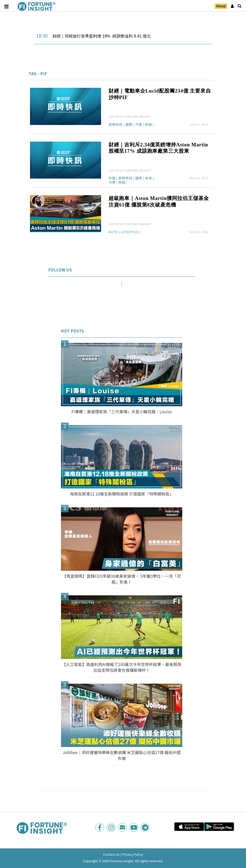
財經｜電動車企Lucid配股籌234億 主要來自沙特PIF (160, 94)
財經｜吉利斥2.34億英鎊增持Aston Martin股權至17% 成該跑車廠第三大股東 (158, 148)
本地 (148, 178)
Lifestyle (130, 232)
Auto (113, 232)
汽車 (139, 125)
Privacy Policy (132, 854)
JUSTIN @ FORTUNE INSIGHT (130, 116)
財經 (148, 125)
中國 (112, 178)
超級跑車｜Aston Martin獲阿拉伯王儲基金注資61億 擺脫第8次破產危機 (159, 201)
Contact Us (111, 854)
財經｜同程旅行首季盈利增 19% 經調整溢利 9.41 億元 (102, 36)
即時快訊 (116, 125)
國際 (129, 125)
